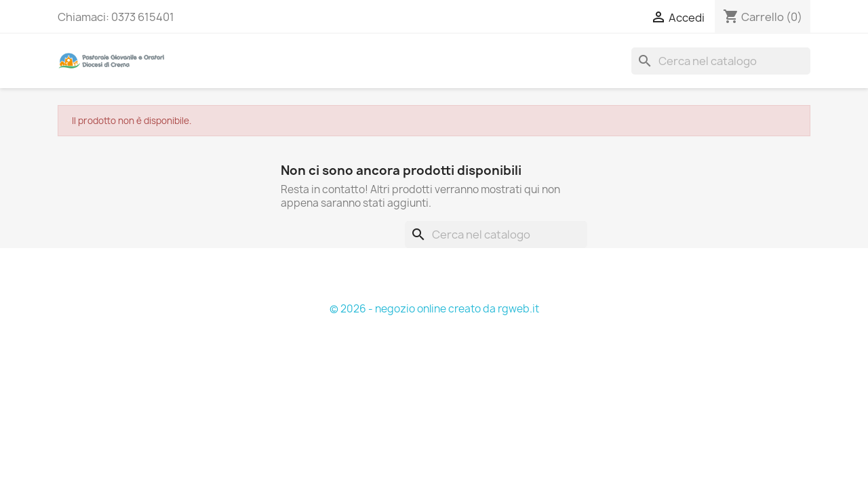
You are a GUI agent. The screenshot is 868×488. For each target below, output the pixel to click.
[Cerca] (721, 61)
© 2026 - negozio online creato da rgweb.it (434, 309)
